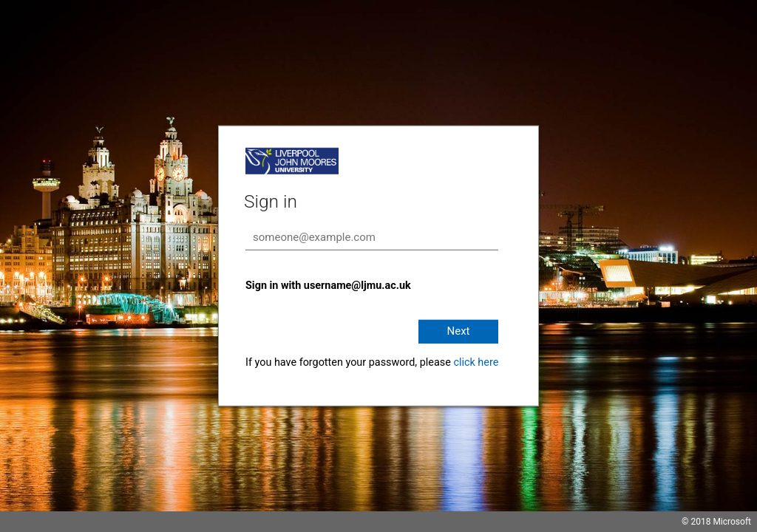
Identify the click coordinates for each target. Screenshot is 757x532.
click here (476, 362)
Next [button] (458, 331)
